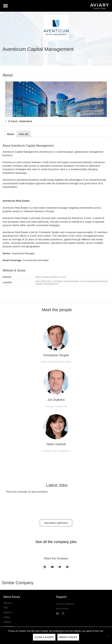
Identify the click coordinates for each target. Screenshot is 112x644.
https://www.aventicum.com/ (51, 277)
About (10, 134)
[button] (5, 6)
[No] (108, 636)
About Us (8, 612)
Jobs (6, 608)
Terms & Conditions (65, 604)
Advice (7, 617)
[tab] (10, 134)
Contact (7, 622)
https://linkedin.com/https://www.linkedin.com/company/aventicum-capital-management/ (72, 282)
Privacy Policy (62, 608)
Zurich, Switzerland (21, 121)
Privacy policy (68, 637)
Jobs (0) (23, 134)
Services (8, 603)
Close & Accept (44, 637)
